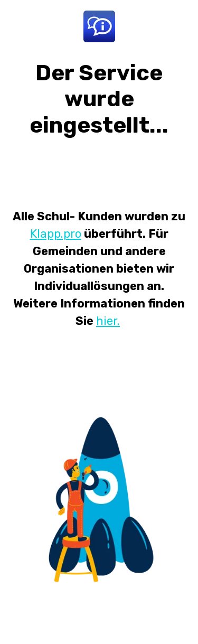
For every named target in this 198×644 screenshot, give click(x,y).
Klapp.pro (56, 234)
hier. (108, 321)
